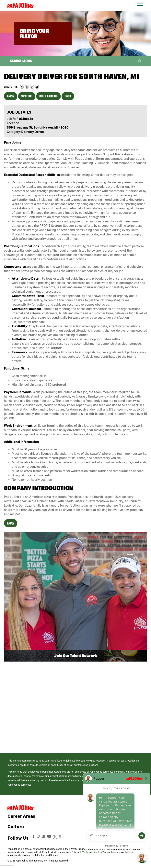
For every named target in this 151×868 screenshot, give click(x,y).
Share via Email (37, 87)
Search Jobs (21, 61)
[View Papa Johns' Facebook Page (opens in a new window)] (34, 838)
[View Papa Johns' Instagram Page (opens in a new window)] (39, 838)
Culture (16, 827)
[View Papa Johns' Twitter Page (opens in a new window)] (56, 838)
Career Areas (21, 816)
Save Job (27, 96)
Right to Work (101, 852)
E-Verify (84, 852)
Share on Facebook (22, 87)
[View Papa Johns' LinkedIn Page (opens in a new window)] (44, 838)
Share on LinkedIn (32, 87)
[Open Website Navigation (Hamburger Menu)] (141, 10)
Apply (11, 96)
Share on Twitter (27, 87)
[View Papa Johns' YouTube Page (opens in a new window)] (50, 838)
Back (68, 96)
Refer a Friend (48, 96)
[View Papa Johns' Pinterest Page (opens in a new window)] (61, 838)
